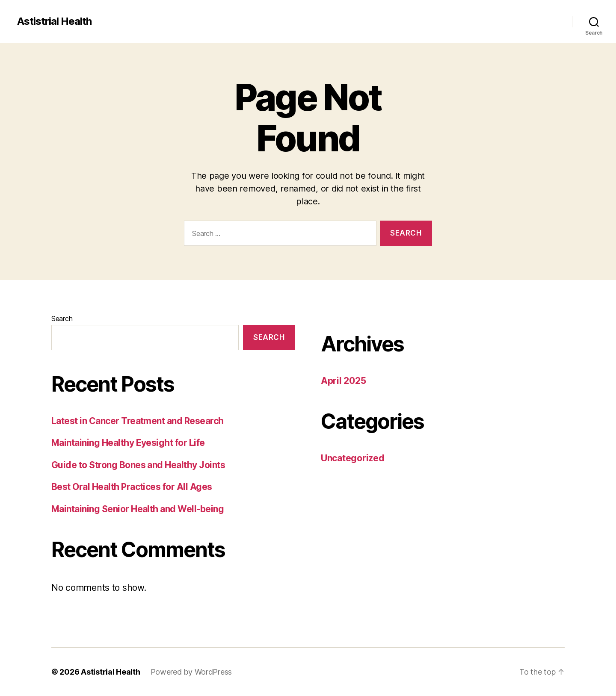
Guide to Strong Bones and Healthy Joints (138, 465)
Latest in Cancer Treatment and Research (138, 421)
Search (62, 319)
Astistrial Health (54, 21)
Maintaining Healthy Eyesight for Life (128, 443)
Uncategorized (353, 458)
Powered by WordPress (191, 672)
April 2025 (343, 381)
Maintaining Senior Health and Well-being (138, 509)
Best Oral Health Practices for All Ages (132, 487)
